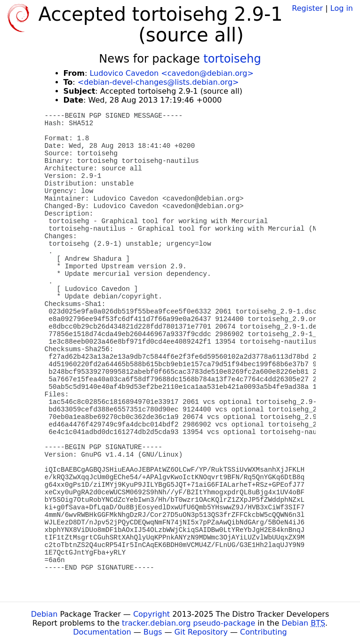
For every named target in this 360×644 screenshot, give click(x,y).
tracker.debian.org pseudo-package (188, 623)
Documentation (102, 632)
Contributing (264, 632)
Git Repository (201, 632)
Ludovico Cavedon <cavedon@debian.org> (171, 73)
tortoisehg (232, 59)
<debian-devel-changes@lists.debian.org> (158, 82)
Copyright (152, 614)
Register (307, 8)
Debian (44, 614)
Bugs (153, 632)
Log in (342, 8)
